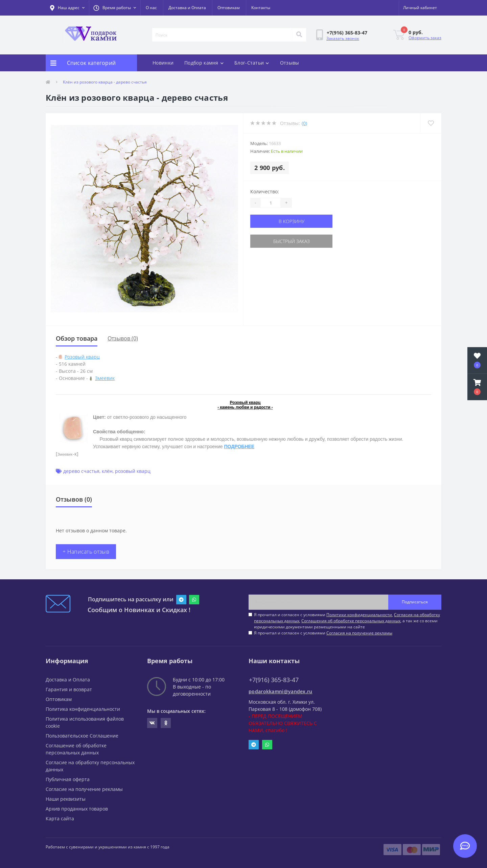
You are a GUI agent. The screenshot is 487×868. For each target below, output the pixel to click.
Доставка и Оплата (187, 8)
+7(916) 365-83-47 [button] (274, 680)
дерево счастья (81, 471)
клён (107, 471)
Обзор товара (77, 338)
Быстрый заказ (292, 241)
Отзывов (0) (123, 338)
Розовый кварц (82, 357)
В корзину (292, 221)
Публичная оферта (68, 779)
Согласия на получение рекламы (359, 633)
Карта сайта (60, 818)
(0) (304, 123)
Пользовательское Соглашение (82, 736)
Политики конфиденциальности (359, 615)
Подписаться (415, 602)
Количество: (265, 191)
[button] (115, 8)
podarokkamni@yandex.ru (281, 691)
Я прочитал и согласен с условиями (323, 633)
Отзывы (290, 63)
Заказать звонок (343, 38)
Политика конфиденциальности (83, 709)
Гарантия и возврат (69, 689)
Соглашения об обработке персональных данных (351, 621)
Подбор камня (204, 63)
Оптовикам (229, 8)
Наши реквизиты (66, 799)
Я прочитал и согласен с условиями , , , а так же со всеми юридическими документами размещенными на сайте (347, 621)
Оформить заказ (425, 38)
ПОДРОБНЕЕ (239, 447)
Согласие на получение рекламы (84, 789)
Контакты (261, 8)
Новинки (163, 63)
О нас (151, 8)
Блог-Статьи (252, 63)
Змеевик (105, 378)
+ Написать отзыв (86, 552)
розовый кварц (133, 471)
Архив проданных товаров (77, 809)
